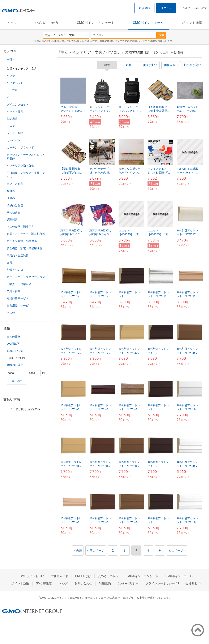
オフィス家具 (15, 184)
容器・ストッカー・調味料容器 (26, 234)
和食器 (11, 191)
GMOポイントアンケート (96, 23)
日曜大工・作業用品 (19, 284)
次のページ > (177, 551)
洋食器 (11, 198)
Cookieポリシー (128, 583)
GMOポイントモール (148, 23)
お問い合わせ (83, 583)
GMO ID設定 (201, 8)
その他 (11, 313)
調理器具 (12, 220)
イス (9, 97)
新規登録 (144, 8)
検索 (161, 35)
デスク (11, 126)
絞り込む (17, 381)
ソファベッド (15, 83)
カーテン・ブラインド (20, 147)
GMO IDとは (83, 576)
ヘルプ (186, 8)
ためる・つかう (47, 23)
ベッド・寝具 (15, 112)
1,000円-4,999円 (16, 351)
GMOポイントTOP (32, 576)
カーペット (14, 140)
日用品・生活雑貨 (18, 255)
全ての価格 (14, 337)
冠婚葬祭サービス (18, 298)
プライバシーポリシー (162, 583)
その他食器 (14, 212)
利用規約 (105, 583)
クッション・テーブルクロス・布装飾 (26, 156)
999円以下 (13, 344)
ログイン (166, 8)
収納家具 (12, 119)
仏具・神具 (14, 291)
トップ (12, 23)
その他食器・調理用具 (20, 227)
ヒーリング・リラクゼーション (26, 277)
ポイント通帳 (192, 23)
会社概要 (193, 583)
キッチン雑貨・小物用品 (22, 241)
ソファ (11, 76)
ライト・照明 (15, 133)
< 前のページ (96, 551)
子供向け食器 (15, 205)
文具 (9, 263)
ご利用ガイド (59, 576)
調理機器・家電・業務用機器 (24, 248)
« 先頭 (78, 551)
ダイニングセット (18, 105)
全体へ (11, 60)
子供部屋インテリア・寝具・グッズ (26, 175)
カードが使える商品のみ (23, 409)
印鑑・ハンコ (15, 270)
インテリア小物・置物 (20, 166)
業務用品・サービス (19, 306)
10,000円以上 (15, 365)
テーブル (12, 90)
